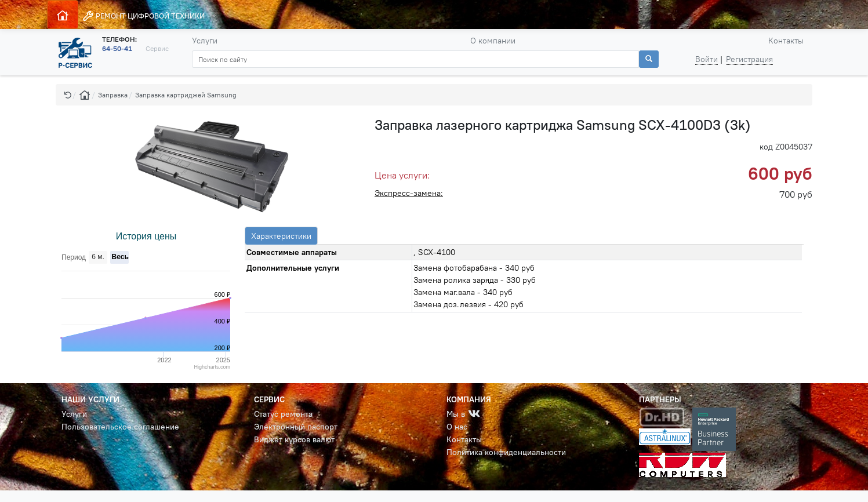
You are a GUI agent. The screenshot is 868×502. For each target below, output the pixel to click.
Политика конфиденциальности (506, 452)
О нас (457, 427)
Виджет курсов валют (294, 439)
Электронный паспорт (296, 427)
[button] (68, 95)
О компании (493, 41)
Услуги (205, 41)
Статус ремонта (283, 414)
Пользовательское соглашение (120, 427)
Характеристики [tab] (281, 236)
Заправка (113, 95)
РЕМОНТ (144, 16)
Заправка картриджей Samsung (186, 95)
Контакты (786, 41)
